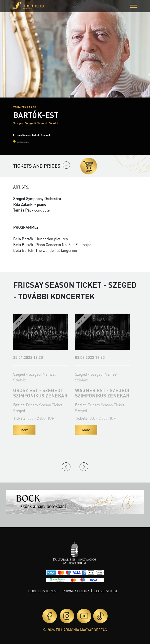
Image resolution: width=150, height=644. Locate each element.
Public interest (43, 591)
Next (84, 467)
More (24, 430)
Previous (66, 467)
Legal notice (106, 591)
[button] (133, 6)
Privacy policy (76, 591)
